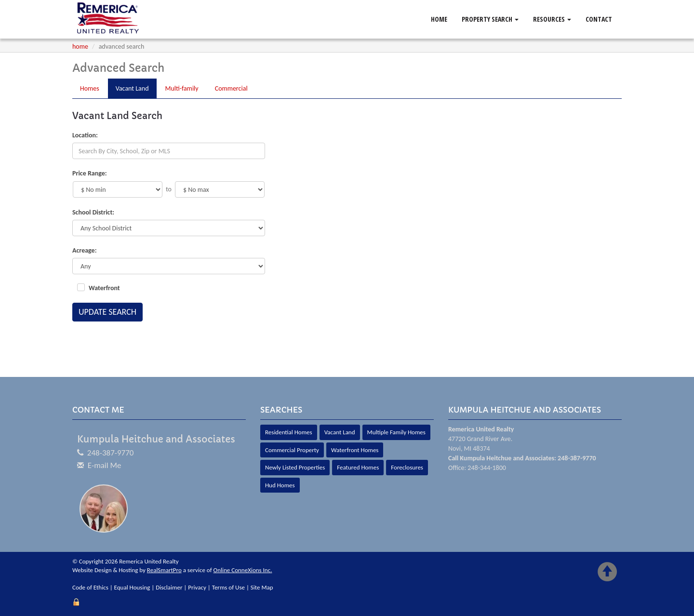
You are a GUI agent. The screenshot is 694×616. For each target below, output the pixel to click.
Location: (85, 135)
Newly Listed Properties (295, 467)
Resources (552, 19)
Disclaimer (169, 587)
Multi (182, 88)
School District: (93, 212)
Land (132, 88)
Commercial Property (292, 450)
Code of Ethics (90, 587)
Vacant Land (340, 432)
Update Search (107, 312)
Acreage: (85, 250)
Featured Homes (358, 467)
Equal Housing (132, 587)
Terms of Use (228, 587)
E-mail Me (105, 465)
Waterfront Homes (355, 450)
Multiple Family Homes (396, 432)
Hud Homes (280, 485)
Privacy (197, 587)
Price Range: (90, 173)
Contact (599, 19)
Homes (90, 88)
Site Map (262, 587)
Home (439, 19)
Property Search (490, 19)
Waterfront (104, 288)
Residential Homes (289, 432)
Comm (231, 88)
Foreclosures (407, 467)
